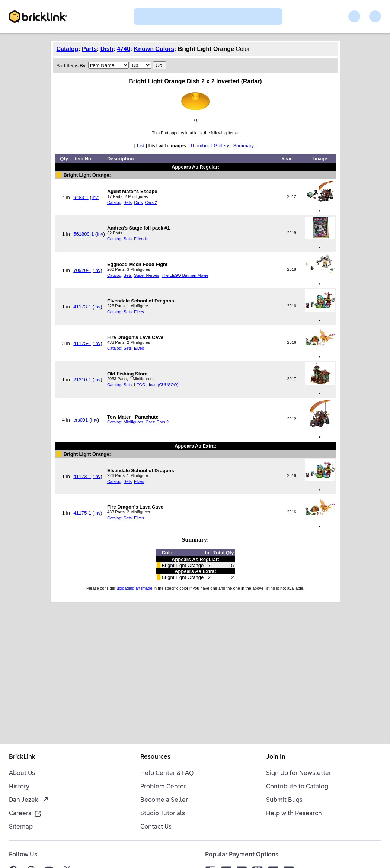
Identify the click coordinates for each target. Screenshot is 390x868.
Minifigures (133, 422)
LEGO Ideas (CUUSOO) (156, 385)
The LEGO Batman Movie (185, 275)
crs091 (81, 420)
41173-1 (82, 307)
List (141, 146)
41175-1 (82, 343)
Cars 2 (151, 202)
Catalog (68, 49)
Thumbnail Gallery (210, 146)
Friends (141, 239)
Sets (128, 202)
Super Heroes (147, 275)
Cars (138, 202)
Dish (107, 49)
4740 (124, 49)
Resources (155, 757)
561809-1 (84, 234)
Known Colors (154, 49)
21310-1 (82, 380)
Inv (95, 197)
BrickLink (22, 757)
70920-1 (82, 270)
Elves (139, 312)
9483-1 (81, 197)
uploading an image (134, 588)
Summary (243, 146)
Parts (89, 49)
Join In (276, 757)
